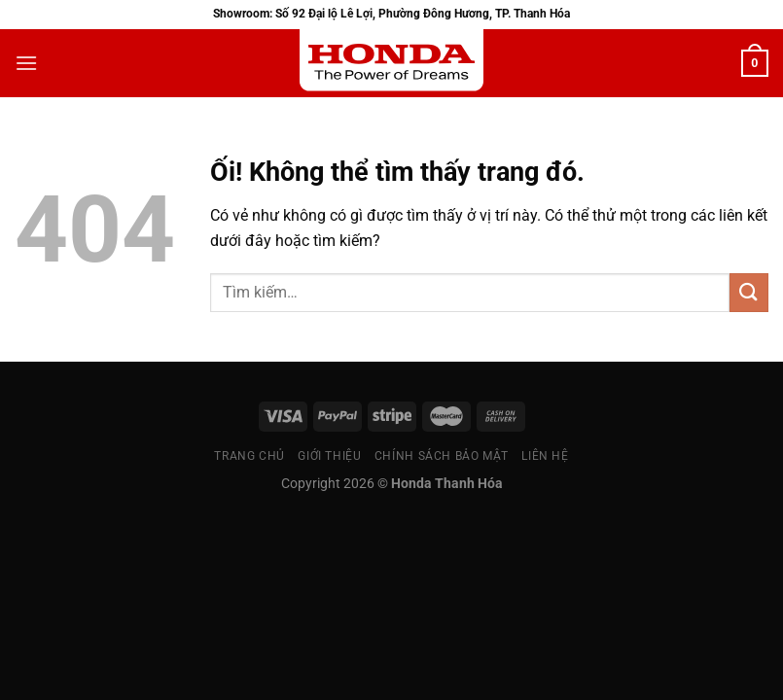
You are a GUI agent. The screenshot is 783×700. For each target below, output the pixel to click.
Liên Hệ (545, 456)
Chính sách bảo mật (442, 456)
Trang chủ (249, 456)
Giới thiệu (329, 456)
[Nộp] (749, 292)
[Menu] (26, 63)
